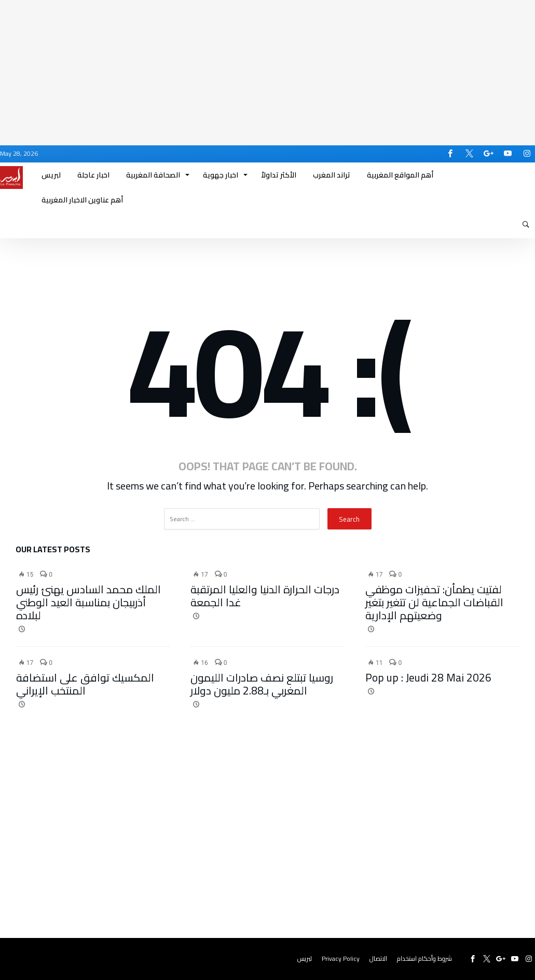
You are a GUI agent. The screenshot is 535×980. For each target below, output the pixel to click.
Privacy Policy (341, 958)
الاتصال (378, 958)
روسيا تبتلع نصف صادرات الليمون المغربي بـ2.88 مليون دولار (262, 684)
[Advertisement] (267, 73)
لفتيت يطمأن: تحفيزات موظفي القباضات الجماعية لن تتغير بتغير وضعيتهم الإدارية (434, 602)
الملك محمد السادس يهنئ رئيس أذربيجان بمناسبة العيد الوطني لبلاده (88, 602)
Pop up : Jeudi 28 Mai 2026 (428, 678)
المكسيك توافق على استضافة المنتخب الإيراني (85, 684)
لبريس (305, 958)
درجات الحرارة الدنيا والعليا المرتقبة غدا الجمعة (265, 596)
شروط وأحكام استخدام (424, 958)
